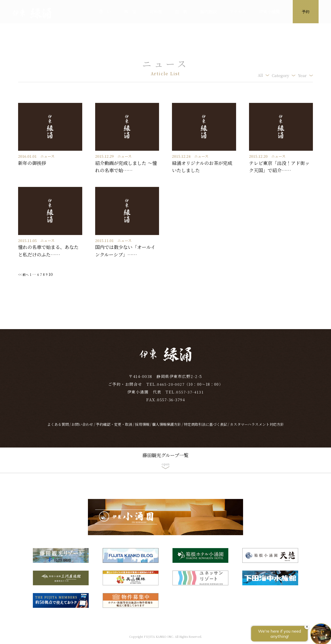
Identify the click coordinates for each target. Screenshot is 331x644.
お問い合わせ (82, 429)
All (260, 75)
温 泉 (181, 12)
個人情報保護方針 (167, 429)
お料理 (156, 12)
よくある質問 (58, 429)
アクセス (238, 12)
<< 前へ (25, 274)
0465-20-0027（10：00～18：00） (190, 389)
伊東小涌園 (269, 12)
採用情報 (142, 429)
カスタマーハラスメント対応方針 (257, 429)
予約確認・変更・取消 (114, 429)
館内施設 (208, 12)
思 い (105, 12)
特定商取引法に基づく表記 (206, 429)
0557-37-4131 (190, 396)
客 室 (130, 12)
